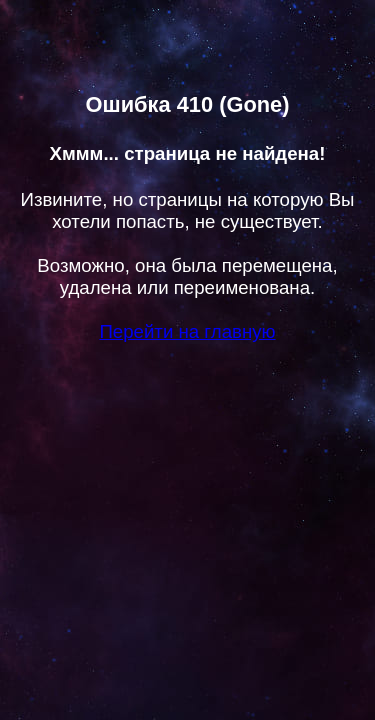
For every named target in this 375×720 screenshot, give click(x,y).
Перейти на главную (187, 331)
